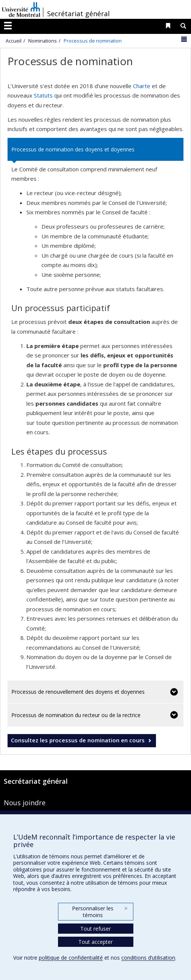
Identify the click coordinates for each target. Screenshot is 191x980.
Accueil (14, 41)
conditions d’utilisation (148, 958)
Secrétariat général (78, 14)
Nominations (43, 41)
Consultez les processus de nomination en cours (78, 740)
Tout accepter (95, 942)
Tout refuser (95, 929)
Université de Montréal (21, 9)
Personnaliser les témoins (99, 912)
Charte (142, 86)
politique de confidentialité (71, 958)
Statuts (43, 95)
